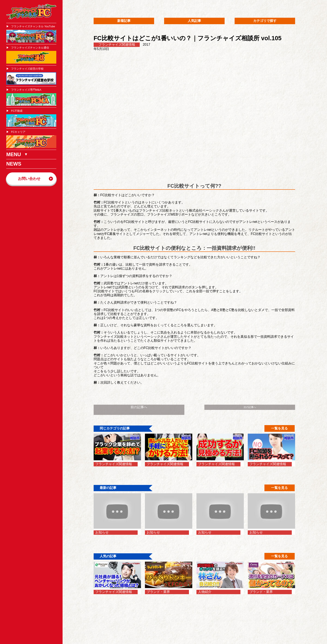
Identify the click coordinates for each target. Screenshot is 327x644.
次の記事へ (250, 407)
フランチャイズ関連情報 (117, 45)
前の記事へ (139, 407)
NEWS (14, 164)
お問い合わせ (29, 179)
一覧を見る (279, 428)
